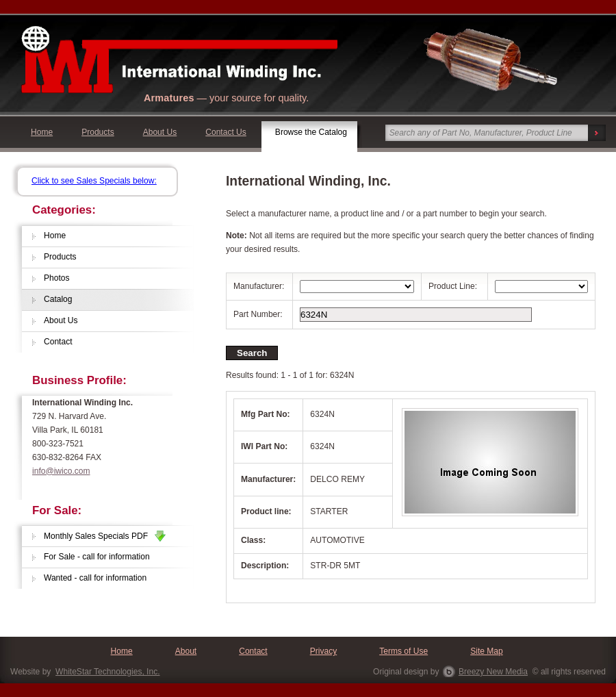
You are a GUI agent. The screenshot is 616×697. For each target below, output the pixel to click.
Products (98, 132)
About (186, 651)
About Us (160, 132)
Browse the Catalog (311, 132)
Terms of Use (403, 651)
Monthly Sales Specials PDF (105, 536)
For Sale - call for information (97, 557)
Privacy (324, 651)
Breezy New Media (493, 672)
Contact (58, 342)
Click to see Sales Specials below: (94, 181)
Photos (57, 278)
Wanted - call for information (95, 578)
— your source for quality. (226, 98)
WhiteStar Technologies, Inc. (107, 672)
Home (42, 132)
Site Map (487, 651)
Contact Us (226, 132)
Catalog (58, 299)
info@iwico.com (61, 471)
